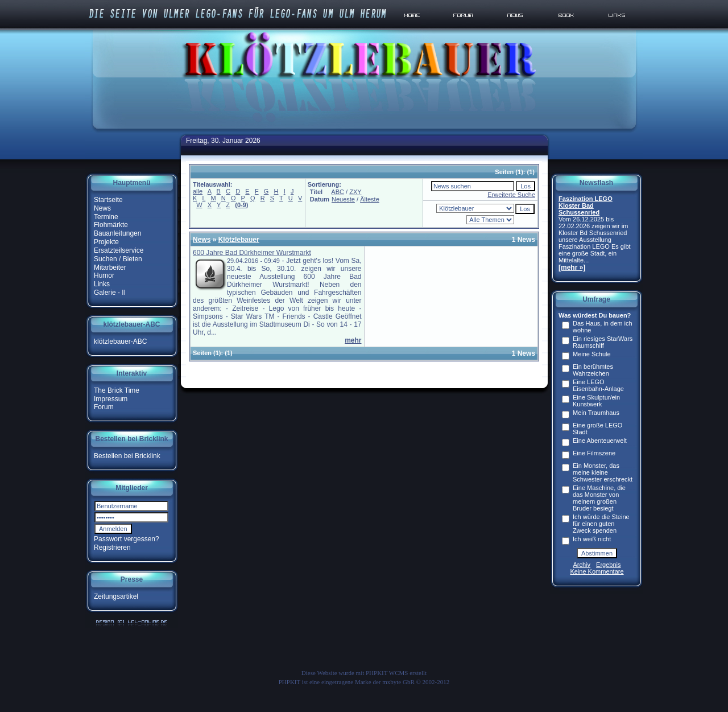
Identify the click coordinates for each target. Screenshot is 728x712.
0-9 (242, 205)
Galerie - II (110, 293)
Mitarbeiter (110, 267)
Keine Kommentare (597, 571)
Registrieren (112, 548)
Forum (104, 407)
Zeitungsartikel (116, 596)
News (102, 208)
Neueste (343, 199)
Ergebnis (608, 565)
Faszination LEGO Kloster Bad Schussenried (586, 205)
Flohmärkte (111, 225)
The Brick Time (117, 390)
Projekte (106, 242)
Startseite (108, 200)
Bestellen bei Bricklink (127, 456)
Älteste (370, 199)
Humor (104, 275)
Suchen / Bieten (118, 259)
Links (102, 284)
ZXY (355, 192)
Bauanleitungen (117, 233)
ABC (338, 192)
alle (198, 191)
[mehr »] (572, 267)
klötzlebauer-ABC (120, 341)
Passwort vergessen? (127, 539)
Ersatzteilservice (119, 250)
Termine (106, 216)
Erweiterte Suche (511, 195)
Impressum (111, 398)
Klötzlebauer (239, 240)
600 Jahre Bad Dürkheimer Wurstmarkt (252, 253)
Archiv (582, 565)
